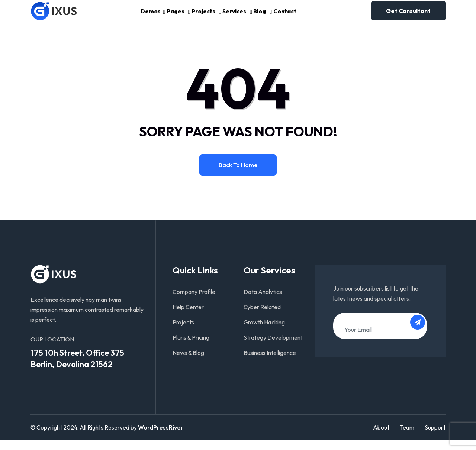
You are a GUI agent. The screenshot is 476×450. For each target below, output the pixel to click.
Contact (292, 16)
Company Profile (194, 301)
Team (407, 437)
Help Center (188, 317)
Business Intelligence (270, 362)
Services (236, 16)
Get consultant (408, 16)
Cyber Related (262, 317)
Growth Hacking (264, 332)
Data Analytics (263, 301)
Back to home (238, 175)
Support (435, 437)
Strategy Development (273, 347)
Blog (265, 16)
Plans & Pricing (191, 347)
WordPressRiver (161, 437)
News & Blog (188, 362)
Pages (172, 16)
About (381, 437)
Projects (203, 16)
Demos (143, 16)
